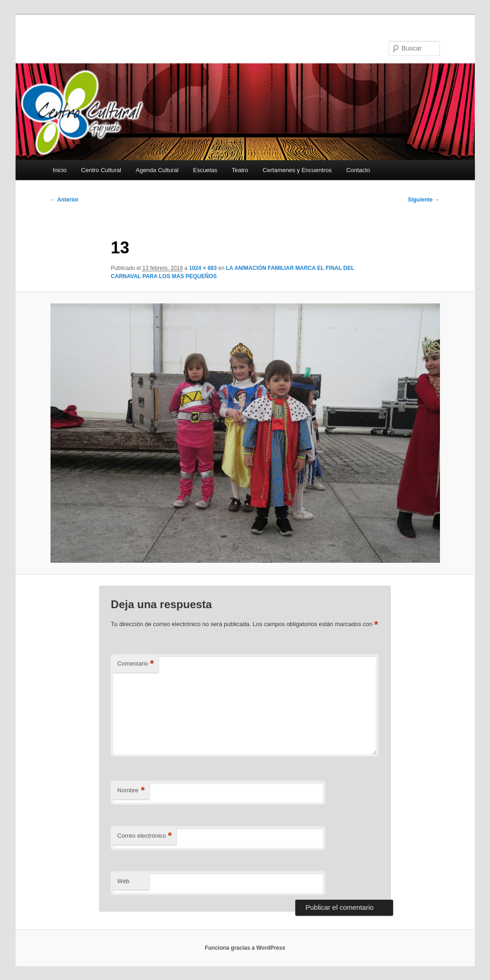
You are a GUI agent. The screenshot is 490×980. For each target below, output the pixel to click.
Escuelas (205, 170)
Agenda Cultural (157, 170)
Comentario (135, 664)
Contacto (358, 170)
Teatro (240, 170)
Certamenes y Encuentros (297, 170)
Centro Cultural (101, 170)
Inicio (60, 170)
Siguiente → (424, 200)
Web (123, 881)
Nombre (131, 791)
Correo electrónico (144, 836)
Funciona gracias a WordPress (245, 948)
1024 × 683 (203, 268)
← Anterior (65, 200)
